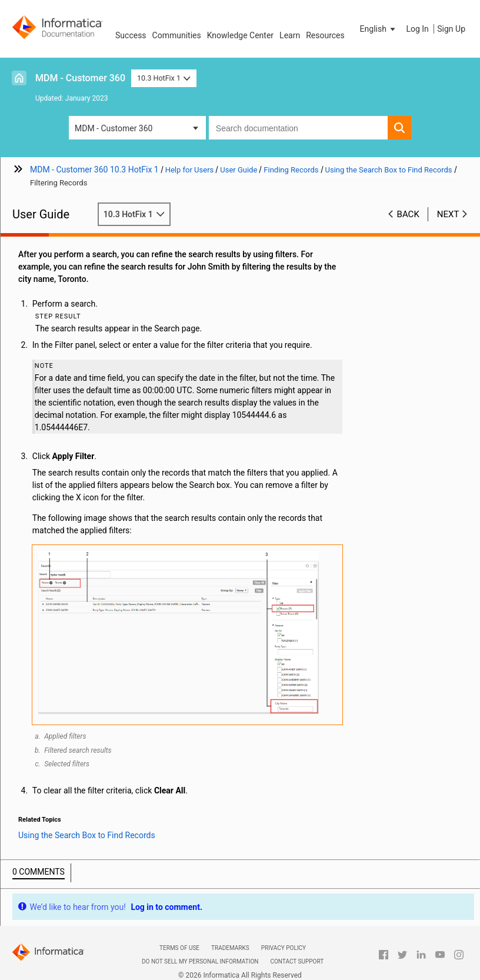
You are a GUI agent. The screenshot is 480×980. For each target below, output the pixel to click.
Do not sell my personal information (200, 961)
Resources (325, 35)
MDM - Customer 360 (80, 78)
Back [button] (408, 214)
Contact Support (297, 961)
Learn (290, 35)
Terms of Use (179, 948)
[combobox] (298, 128)
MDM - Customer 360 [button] (114, 128)
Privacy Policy (284, 948)
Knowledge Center (240, 35)
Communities (177, 35)
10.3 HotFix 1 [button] (164, 78)
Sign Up (451, 29)
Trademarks (230, 948)
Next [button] (448, 214)
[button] (379, 29)
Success (131, 35)
